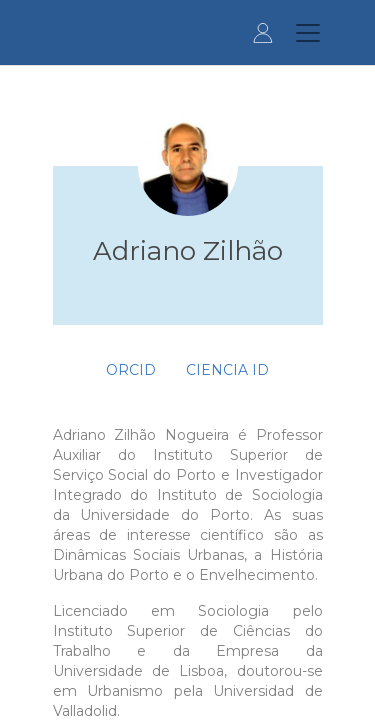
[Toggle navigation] (308, 33)
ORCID (131, 370)
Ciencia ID (227, 370)
